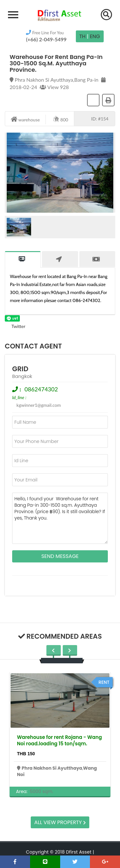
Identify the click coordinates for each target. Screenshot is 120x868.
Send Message (60, 556)
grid (20, 369)
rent (104, 682)
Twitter (15, 326)
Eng (95, 36)
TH (83, 36)
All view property (60, 822)
